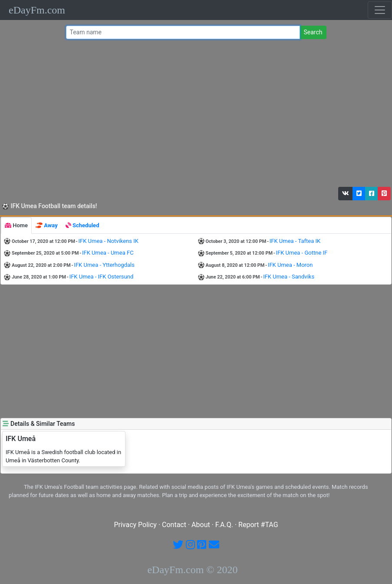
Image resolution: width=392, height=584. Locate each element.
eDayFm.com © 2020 (192, 570)
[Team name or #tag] (183, 32)
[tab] (16, 226)
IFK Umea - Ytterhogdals (104, 265)
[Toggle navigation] (380, 10)
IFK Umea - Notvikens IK (108, 241)
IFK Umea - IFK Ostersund (102, 277)
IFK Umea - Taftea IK (295, 241)
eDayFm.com (37, 10)
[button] (346, 194)
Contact (174, 525)
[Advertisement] (194, 115)
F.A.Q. (224, 525)
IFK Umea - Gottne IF (302, 253)
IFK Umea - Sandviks (289, 277)
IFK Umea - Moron (290, 265)
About (201, 525)
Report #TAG (258, 525)
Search (313, 32)
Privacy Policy (135, 525)
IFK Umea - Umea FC (108, 253)
